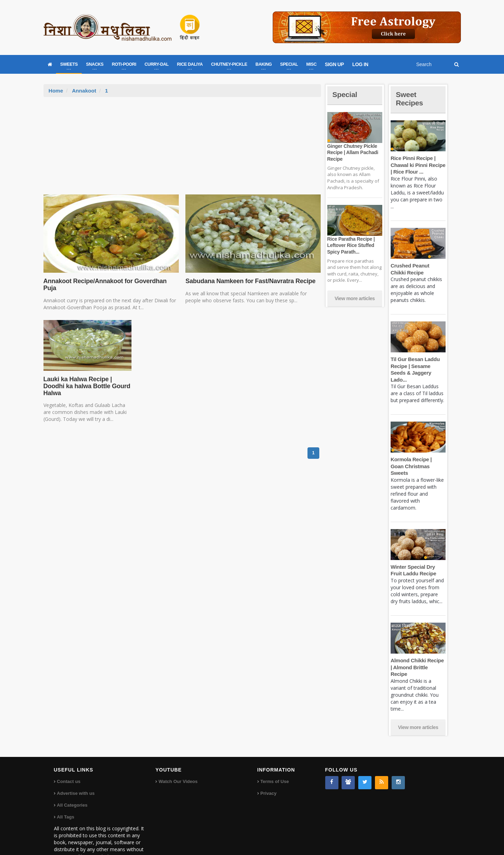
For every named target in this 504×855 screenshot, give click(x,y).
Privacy (269, 773)
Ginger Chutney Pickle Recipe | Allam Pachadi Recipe (352, 152)
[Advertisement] (182, 149)
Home (56, 91)
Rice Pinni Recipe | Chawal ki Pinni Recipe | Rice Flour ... (418, 165)
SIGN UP (334, 64)
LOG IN (360, 64)
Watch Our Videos (178, 761)
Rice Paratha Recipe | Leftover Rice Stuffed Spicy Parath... (351, 245)
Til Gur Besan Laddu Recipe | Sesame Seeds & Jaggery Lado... (418, 366)
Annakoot (84, 91)
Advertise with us (76, 773)
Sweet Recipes (410, 99)
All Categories (72, 785)
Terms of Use (275, 761)
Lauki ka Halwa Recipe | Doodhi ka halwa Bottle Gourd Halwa (86, 386)
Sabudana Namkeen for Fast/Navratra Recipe (249, 281)
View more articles (355, 298)
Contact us (69, 761)
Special (345, 94)
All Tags (66, 796)
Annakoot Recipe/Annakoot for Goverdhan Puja (104, 285)
